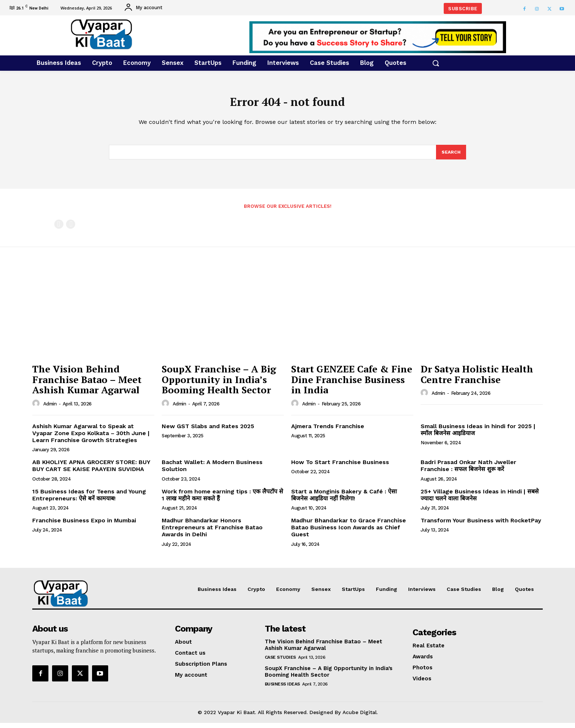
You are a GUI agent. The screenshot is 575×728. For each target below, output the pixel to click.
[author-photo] (37, 409)
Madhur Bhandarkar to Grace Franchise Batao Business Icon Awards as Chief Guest (349, 532)
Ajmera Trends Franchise (328, 431)
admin (50, 409)
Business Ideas (282, 689)
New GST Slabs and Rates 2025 (209, 431)
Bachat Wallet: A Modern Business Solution (212, 471)
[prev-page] (59, 229)
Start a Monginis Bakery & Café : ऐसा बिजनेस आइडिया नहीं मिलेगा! (344, 500)
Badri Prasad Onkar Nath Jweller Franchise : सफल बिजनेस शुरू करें (468, 471)
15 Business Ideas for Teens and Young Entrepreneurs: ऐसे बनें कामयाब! (89, 500)
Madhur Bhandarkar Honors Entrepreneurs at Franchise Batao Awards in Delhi (212, 532)
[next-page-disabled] (71, 229)
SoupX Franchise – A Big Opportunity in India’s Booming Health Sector (219, 384)
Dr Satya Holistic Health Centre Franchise (477, 379)
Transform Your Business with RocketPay (481, 525)
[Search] (451, 157)
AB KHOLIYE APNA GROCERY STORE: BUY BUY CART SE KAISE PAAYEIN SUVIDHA (91, 471)
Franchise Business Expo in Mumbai (84, 525)
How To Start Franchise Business (340, 468)
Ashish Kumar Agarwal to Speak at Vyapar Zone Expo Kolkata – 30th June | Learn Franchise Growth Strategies (91, 438)
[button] (436, 63)
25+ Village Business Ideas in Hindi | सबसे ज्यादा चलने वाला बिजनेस (480, 500)
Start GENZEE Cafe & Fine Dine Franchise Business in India (352, 384)
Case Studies (280, 662)
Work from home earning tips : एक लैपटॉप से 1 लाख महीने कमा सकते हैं (222, 500)
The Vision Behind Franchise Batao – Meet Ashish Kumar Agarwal (87, 384)
